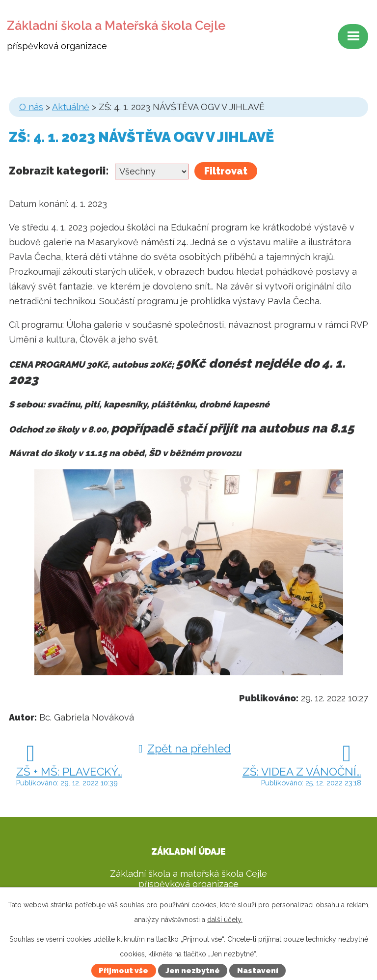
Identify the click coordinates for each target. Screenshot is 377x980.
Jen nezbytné (193, 971)
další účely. (225, 920)
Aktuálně (71, 107)
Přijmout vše (123, 971)
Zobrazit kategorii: (59, 171)
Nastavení (258, 971)
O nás (31, 107)
